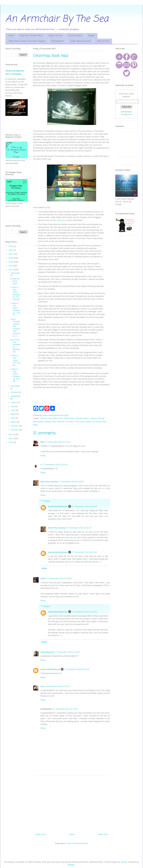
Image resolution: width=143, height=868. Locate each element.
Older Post (103, 834)
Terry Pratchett (58, 422)
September (16, 396)
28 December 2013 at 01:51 (58, 686)
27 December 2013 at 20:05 (77, 669)
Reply (43, 455)
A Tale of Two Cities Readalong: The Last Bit (15, 293)
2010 (11, 442)
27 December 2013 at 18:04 (71, 482)
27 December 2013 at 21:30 (84, 552)
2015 (11, 262)
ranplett (124, 862)
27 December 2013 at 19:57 (68, 652)
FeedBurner (126, 114)
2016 (11, 258)
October (15, 392)
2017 (11, 254)
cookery (93, 418)
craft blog (60, 220)
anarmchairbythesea (58, 506)
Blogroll (91, 36)
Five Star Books (75, 36)
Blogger (71, 865)
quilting (47, 422)
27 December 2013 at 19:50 (59, 578)
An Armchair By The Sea (57, 19)
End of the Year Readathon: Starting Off (15, 346)
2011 (11, 438)
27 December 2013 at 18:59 (84, 506)
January (15, 430)
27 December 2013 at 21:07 (79, 528)
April (13, 418)
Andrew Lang (46, 418)
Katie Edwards (47, 652)
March (14, 422)
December (16, 273)
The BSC (70, 422)
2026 (11, 246)
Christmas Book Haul (15, 281)
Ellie (43, 442)
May (13, 414)
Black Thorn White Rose (64, 418)
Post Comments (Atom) (78, 843)
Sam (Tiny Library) (49, 482)
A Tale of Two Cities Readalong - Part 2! (15, 309)
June (13, 410)
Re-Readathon (58, 41)
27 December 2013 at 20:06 (84, 612)
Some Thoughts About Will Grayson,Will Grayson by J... (15, 328)
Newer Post (41, 834)
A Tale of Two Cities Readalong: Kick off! (15, 375)
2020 (11, 250)
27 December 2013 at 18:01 (55, 465)
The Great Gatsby (83, 422)
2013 (11, 270)
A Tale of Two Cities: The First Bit (15, 360)
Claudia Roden (82, 418)
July (13, 406)
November (16, 386)
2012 (11, 434)
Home (11, 36)
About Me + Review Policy (31, 36)
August (14, 402)
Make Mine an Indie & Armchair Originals (27, 41)
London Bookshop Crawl (80, 41)
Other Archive (103, 41)
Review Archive (55, 36)
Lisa (42, 686)
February (15, 426)
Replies (47, 501)
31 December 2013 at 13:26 (65, 709)
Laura (43, 578)
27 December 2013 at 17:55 (58, 442)
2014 (11, 266)
